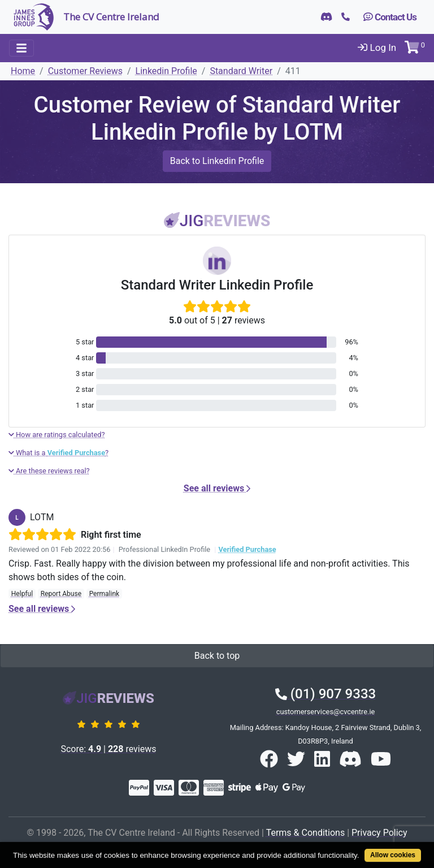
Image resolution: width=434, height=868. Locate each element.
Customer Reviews (85, 71)
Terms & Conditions (306, 833)
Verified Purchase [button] (247, 549)
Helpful (22, 594)
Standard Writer (241, 71)
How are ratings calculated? (57, 435)
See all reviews (217, 488)
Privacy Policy (379, 833)
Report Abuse (61, 594)
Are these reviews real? (49, 471)
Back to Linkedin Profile (217, 161)
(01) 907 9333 (325, 694)
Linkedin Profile (166, 71)
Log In (377, 47)
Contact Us (390, 17)
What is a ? (58, 453)
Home (23, 71)
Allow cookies (393, 855)
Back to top (217, 656)
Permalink (105, 594)
